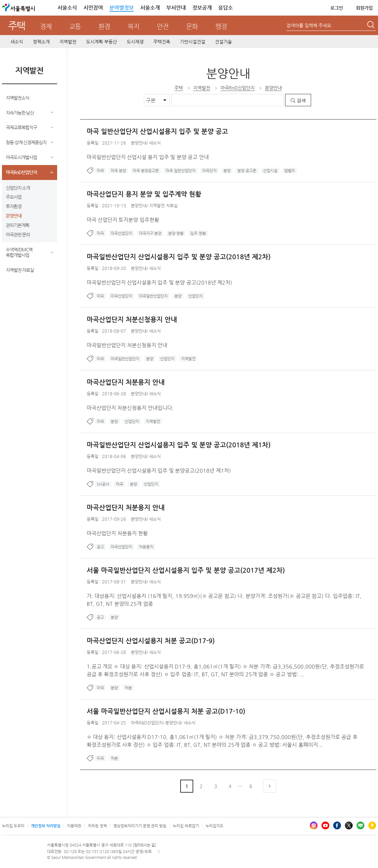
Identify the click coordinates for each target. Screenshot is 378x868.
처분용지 (146, 547)
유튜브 (325, 825)
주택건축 (162, 42)
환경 (104, 26)
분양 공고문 (247, 171)
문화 (192, 26)
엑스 (349, 825)
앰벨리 (290, 171)
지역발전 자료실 (20, 270)
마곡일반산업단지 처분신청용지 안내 (127, 345)
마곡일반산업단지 (153, 296)
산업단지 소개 (18, 188)
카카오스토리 (372, 825)
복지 (133, 26)
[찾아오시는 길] (144, 845)
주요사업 (14, 197)
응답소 (226, 8)
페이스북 (337, 825)
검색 (301, 100)
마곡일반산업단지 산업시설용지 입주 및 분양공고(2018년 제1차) (159, 471)
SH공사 (103, 484)
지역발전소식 (18, 98)
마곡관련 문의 (18, 235)
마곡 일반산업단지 (180, 171)
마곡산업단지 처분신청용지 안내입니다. (130, 408)
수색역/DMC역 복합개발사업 (19, 252)
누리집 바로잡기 (186, 826)
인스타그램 (314, 825)
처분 (128, 688)
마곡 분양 (118, 171)
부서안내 (176, 8)
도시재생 (135, 42)
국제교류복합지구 (21, 127)
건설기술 (223, 42)
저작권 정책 (97, 826)
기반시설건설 (193, 42)
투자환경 (14, 206)
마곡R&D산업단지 (147, 723)
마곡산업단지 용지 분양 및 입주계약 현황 (144, 194)
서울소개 (150, 8)
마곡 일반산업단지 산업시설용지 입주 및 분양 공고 (157, 131)
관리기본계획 (18, 225)
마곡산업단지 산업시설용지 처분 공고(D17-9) (151, 641)
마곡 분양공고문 (146, 171)
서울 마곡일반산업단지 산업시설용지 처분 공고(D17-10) (166, 711)
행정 (221, 26)
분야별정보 (122, 8)
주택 (17, 26)
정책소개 (41, 42)
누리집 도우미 (13, 826)
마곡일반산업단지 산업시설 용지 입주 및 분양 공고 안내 (148, 157)
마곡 (100, 171)
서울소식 (67, 8)
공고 (100, 547)
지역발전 (68, 42)
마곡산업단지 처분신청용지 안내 (132, 319)
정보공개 (202, 8)
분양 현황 (176, 233)
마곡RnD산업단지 (21, 172)
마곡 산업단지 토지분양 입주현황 (123, 220)
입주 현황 (198, 233)
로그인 (337, 8)
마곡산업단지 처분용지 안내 (126, 382)
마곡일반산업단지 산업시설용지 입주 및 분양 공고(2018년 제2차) (179, 257)
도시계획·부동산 (101, 42)
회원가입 (364, 8)
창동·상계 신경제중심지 (26, 142)
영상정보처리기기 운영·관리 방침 (140, 826)
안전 (163, 26)
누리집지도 (214, 826)
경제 (46, 26)
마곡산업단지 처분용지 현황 (117, 533)
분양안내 (14, 216)
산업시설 (270, 171)
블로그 (360, 825)
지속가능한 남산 (20, 113)
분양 (227, 171)
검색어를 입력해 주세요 (309, 25)
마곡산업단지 (121, 233)
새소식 (17, 42)
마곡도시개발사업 (21, 157)
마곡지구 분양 (150, 233)
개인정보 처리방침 (46, 826)
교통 (75, 26)
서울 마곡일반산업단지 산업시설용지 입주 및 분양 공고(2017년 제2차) (186, 570)
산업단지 (195, 296)
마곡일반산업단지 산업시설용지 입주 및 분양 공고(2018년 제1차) (179, 445)
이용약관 (74, 826)
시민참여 (93, 8)
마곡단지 (209, 171)
